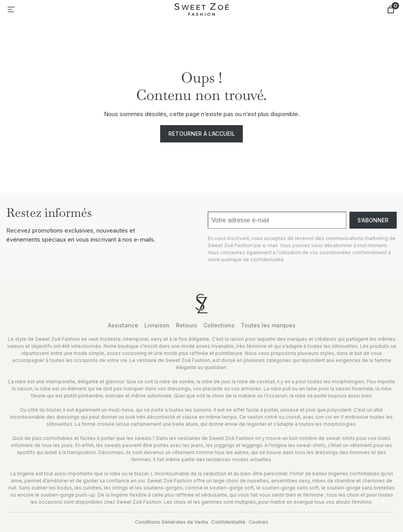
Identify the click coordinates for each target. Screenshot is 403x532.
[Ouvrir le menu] (11, 9)
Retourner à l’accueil (202, 134)
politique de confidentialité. (253, 260)
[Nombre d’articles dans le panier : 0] (391, 9)
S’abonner (373, 220)
